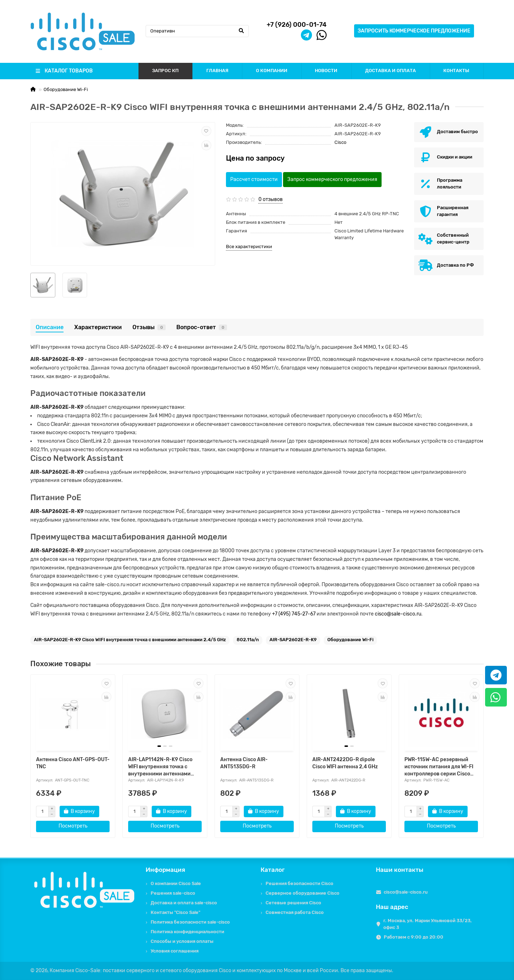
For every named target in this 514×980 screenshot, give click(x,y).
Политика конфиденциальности (187, 932)
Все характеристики (249, 247)
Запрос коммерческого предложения (332, 179)
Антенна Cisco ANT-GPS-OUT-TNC (73, 763)
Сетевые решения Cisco (293, 903)
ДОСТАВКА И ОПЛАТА (390, 71)
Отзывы (149, 327)
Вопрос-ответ (202, 327)
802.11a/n (248, 640)
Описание (50, 327)
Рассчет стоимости (254, 179)
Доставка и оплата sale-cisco (184, 903)
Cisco (340, 142)
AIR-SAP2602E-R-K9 (293, 640)
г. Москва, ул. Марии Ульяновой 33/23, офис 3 (427, 924)
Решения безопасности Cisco (299, 883)
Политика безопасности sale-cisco (190, 922)
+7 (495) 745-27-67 (294, 614)
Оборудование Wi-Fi (66, 89)
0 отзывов (271, 199)
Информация (165, 870)
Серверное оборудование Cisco (303, 893)
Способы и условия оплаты (182, 941)
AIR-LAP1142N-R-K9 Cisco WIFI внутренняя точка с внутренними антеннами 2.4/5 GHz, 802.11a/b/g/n (160, 767)
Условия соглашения (175, 951)
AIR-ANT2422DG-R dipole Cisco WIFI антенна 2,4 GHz (345, 763)
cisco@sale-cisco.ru (398, 614)
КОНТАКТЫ (456, 71)
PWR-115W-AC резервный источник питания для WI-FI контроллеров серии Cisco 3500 (439, 767)
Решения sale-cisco (173, 893)
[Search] (197, 31)
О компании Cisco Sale (176, 883)
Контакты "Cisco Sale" (175, 912)
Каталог (273, 870)
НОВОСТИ (326, 71)
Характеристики (98, 327)
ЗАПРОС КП (165, 71)
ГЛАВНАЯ (217, 71)
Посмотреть (73, 826)
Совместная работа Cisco (295, 912)
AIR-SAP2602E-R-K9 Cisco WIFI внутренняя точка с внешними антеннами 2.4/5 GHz (130, 640)
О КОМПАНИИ (272, 71)
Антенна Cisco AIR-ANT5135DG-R (244, 763)
